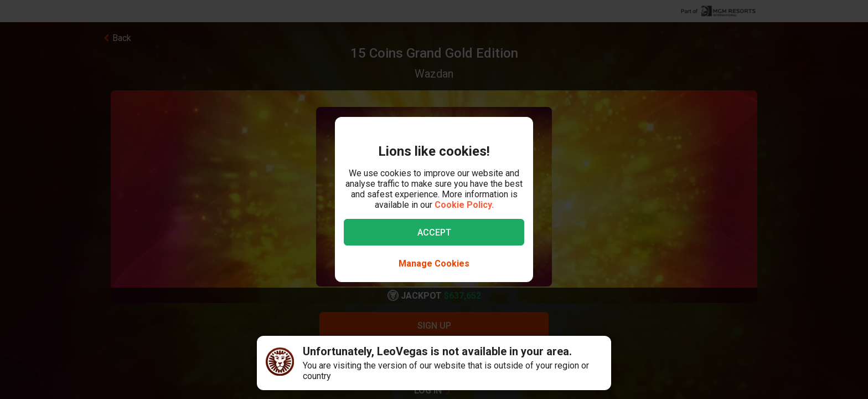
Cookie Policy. (464, 205)
